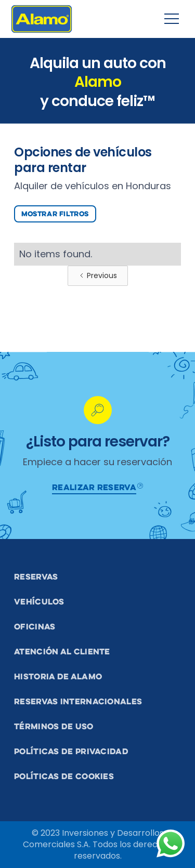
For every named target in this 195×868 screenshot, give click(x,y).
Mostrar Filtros (55, 214)
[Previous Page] (98, 276)
